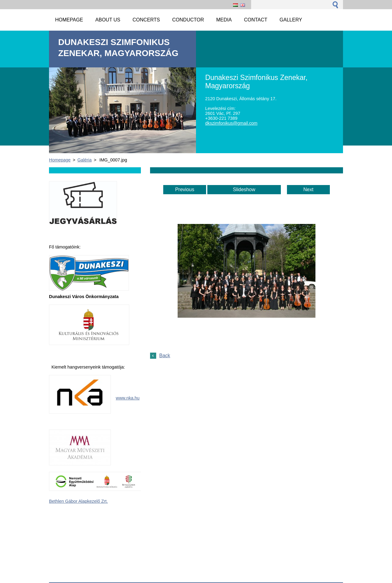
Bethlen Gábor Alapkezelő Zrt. (78, 501)
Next (309, 189)
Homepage (60, 160)
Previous (185, 189)
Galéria (85, 160)
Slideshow (244, 189)
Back (165, 356)
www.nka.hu (128, 398)
